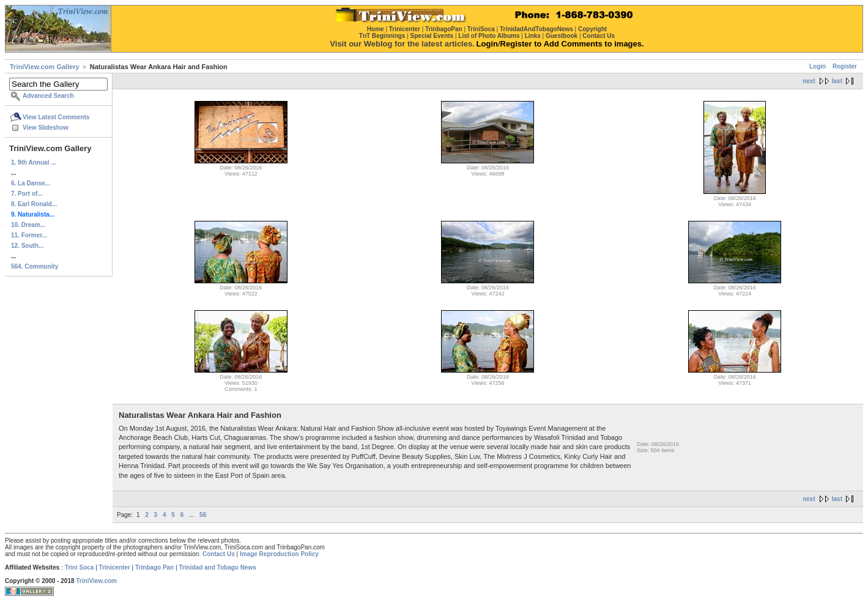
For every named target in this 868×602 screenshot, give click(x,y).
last (837, 81)
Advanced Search (48, 96)
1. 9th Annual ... (34, 162)
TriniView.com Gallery (45, 67)
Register (845, 66)
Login (818, 66)
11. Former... (29, 235)
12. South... (27, 246)
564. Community (35, 266)
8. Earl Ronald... (34, 204)
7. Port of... (27, 194)
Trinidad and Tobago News (217, 567)
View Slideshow (46, 128)
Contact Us (219, 554)
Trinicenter (115, 567)
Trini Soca (80, 567)
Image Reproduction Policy (279, 554)
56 (203, 515)
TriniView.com (96, 581)
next (809, 81)
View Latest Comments (56, 117)
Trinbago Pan (154, 567)
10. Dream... (28, 225)
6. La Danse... (31, 183)
